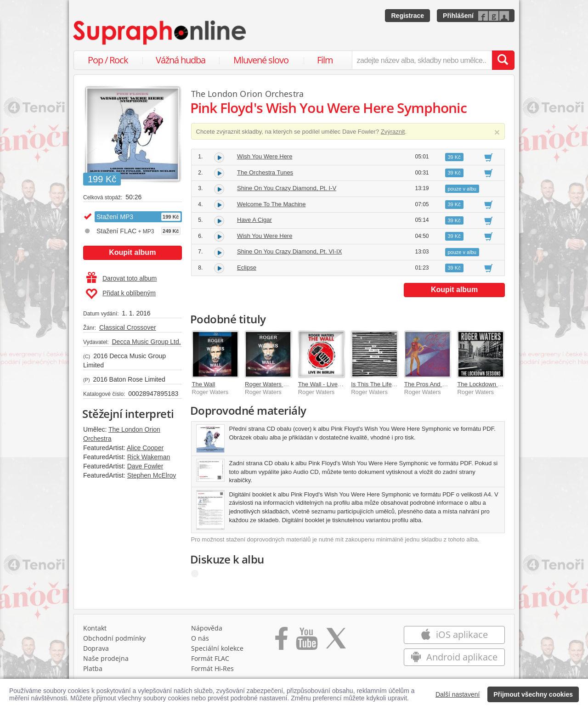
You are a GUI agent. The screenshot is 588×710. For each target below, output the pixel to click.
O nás (200, 638)
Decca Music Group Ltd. (146, 342)
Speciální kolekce (217, 648)
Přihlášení (458, 16)
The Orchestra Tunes (265, 172)
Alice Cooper (145, 448)
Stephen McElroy (152, 475)
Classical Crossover (128, 327)
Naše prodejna (106, 658)
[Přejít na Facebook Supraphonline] (281, 642)
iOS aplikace (454, 634)
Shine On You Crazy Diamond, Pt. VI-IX (289, 251)
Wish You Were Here (265, 156)
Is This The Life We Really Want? (395, 384)
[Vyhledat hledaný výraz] (503, 60)
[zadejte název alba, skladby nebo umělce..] (422, 60)
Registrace (407, 16)
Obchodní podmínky (114, 638)
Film (325, 60)
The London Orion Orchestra (248, 94)
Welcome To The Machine (271, 204)
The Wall (204, 384)
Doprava (96, 648)
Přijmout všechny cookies (533, 694)
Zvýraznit (393, 132)
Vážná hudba (181, 60)
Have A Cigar (254, 220)
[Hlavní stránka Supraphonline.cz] (160, 33)
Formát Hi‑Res (213, 668)
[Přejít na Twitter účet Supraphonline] (336, 642)
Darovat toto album (122, 278)
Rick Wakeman (149, 457)
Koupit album (132, 252)
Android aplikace (454, 657)
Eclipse (247, 268)
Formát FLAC (210, 658)
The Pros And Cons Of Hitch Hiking (451, 384)
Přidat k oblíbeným (121, 294)
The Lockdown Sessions (489, 384)
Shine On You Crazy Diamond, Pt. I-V (287, 188)
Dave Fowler (145, 466)
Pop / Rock (108, 60)
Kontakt (95, 628)
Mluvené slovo (261, 60)
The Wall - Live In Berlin (330, 384)
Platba (93, 668)
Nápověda (207, 628)
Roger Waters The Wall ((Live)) (286, 384)
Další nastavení (458, 694)
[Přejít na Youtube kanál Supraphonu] (306, 642)
